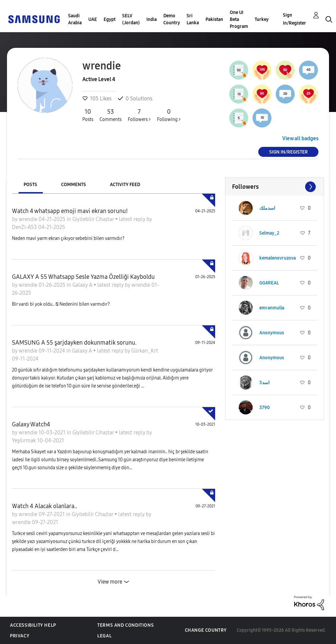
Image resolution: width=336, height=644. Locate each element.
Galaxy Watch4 (31, 424)
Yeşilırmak (25, 440)
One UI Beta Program (239, 19)
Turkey (262, 19)
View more (110, 582)
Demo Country (172, 19)
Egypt (110, 19)
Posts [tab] (30, 185)
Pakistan (214, 19)
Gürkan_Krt (145, 351)
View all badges (300, 138)
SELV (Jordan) (131, 19)
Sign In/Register (294, 19)
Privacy (20, 636)
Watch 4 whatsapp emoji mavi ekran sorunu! (70, 211)
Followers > (139, 115)
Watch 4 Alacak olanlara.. (44, 506)
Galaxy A (83, 285)
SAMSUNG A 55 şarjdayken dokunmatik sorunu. (74, 343)
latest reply (133, 219)
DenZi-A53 (25, 227)
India (152, 19)
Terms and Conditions (126, 625)
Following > (169, 115)
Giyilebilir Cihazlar (94, 219)
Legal (104, 636)
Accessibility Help (33, 625)
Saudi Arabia (75, 19)
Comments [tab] (74, 185)
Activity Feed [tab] (125, 185)
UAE (93, 19)
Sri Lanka (193, 19)
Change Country (206, 630)
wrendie (29, 219)
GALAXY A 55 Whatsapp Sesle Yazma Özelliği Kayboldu (83, 277)
